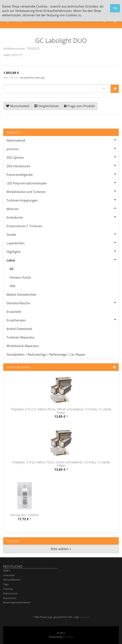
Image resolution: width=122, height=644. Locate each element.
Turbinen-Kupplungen (63, 200)
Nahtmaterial (63, 140)
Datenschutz (10, 593)
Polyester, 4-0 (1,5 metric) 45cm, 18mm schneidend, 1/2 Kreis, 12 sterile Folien (61, 411)
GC (12, 269)
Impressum (10, 598)
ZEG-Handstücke (63, 166)
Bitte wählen (61, 549)
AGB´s (7, 571)
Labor (63, 260)
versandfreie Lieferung (32, 78)
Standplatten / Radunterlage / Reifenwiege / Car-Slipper (46, 354)
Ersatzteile (14, 312)
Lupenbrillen (63, 243)
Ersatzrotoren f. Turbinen (24, 226)
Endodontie (63, 217)
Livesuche (9, 575)
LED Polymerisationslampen (63, 183)
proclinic (63, 148)
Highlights (63, 251)
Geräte (63, 234)
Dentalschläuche (63, 303)
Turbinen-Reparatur (21, 337)
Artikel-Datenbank (19, 329)
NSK (12, 286)
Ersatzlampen (63, 320)
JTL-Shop (68, 637)
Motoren (63, 208)
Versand (85, 617)
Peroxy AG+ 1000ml (24, 515)
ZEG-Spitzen (63, 157)
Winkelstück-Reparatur (23, 346)
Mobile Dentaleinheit (21, 294)
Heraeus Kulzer (20, 277)
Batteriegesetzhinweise (17, 602)
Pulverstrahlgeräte (63, 174)
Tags (6, 584)
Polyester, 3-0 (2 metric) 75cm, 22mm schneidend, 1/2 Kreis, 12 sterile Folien (61, 464)
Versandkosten (12, 580)
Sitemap (8, 589)
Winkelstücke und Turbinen (63, 191)
